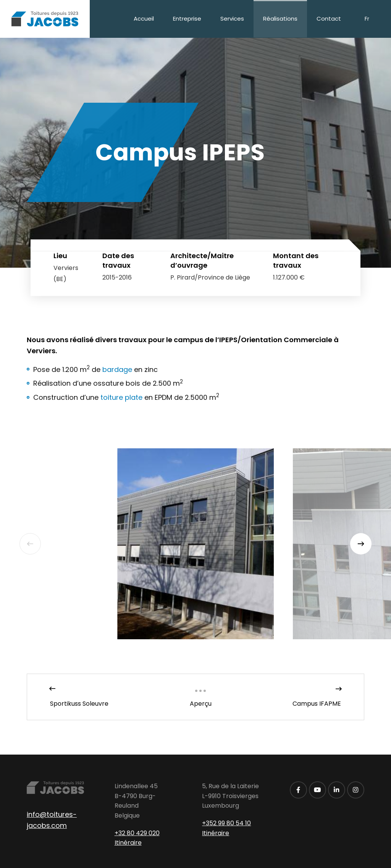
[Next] (361, 544)
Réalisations (280, 19)
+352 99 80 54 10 (226, 823)
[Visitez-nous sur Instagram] (356, 790)
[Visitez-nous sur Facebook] (298, 790)
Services (232, 19)
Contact (329, 19)
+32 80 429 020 (137, 833)
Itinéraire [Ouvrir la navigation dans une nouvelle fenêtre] (128, 843)
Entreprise (187, 19)
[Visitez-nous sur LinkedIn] (337, 790)
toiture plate (121, 397)
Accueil (144, 19)
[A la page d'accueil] (45, 19)
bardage (117, 369)
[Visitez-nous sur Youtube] (317, 790)
